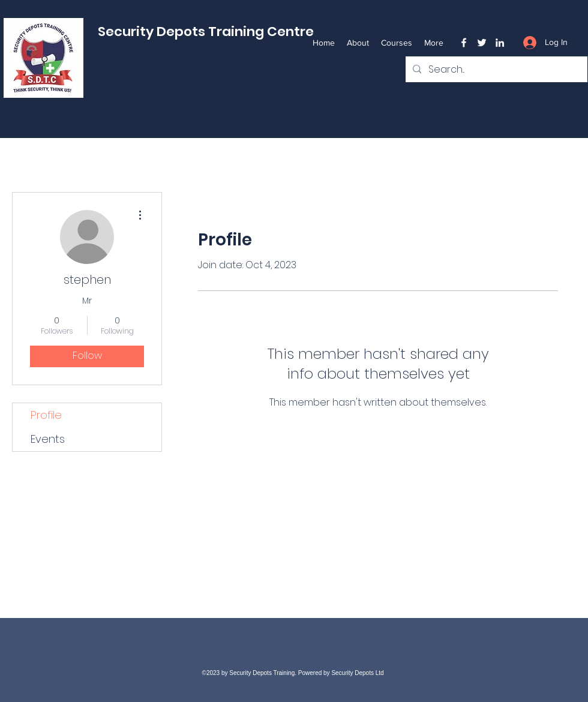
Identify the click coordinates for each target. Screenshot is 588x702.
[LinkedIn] (500, 43)
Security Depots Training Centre (206, 31)
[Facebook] (464, 43)
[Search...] (495, 70)
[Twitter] (482, 43)
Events (48, 439)
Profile (46, 415)
